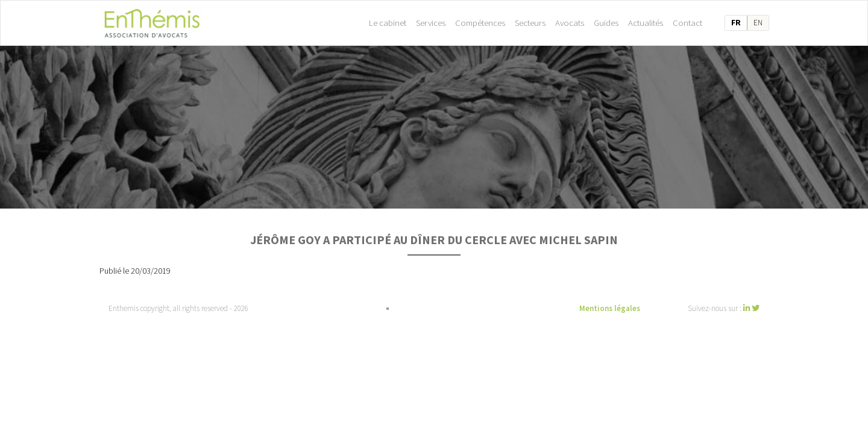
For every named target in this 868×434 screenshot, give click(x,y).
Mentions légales (610, 308)
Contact (687, 23)
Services (431, 23)
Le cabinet (388, 23)
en (758, 23)
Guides (606, 23)
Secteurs (530, 23)
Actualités (646, 23)
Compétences (480, 23)
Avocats (570, 23)
